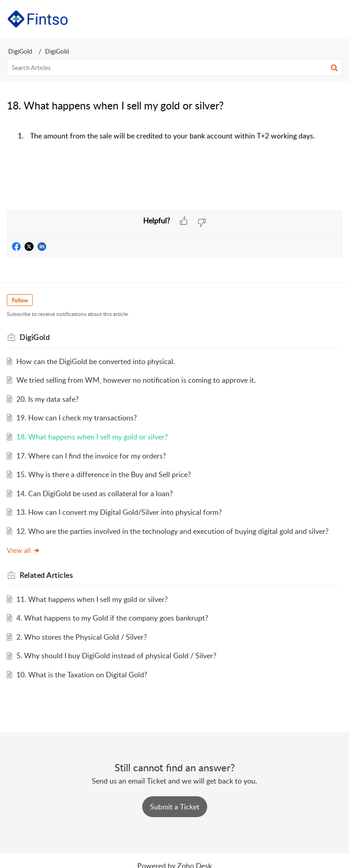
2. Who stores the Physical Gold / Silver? (82, 637)
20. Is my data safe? (47, 399)
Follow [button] (20, 300)
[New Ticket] (175, 807)
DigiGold (20, 51)
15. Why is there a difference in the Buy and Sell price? (104, 474)
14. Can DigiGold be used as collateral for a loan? (95, 493)
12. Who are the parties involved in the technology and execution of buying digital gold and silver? (172, 531)
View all (23, 550)
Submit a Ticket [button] (175, 807)
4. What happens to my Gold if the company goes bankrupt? (112, 618)
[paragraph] (174, 145)
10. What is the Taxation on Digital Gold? (82, 675)
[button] (312, 19)
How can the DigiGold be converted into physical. (96, 361)
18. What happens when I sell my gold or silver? (92, 437)
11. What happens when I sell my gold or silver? (92, 599)
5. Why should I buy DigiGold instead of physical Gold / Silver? (116, 656)
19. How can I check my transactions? (77, 418)
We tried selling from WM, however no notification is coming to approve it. (136, 380)
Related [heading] (46, 575)
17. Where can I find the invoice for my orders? (91, 456)
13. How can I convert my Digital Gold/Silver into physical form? (119, 512)
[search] (174, 68)
